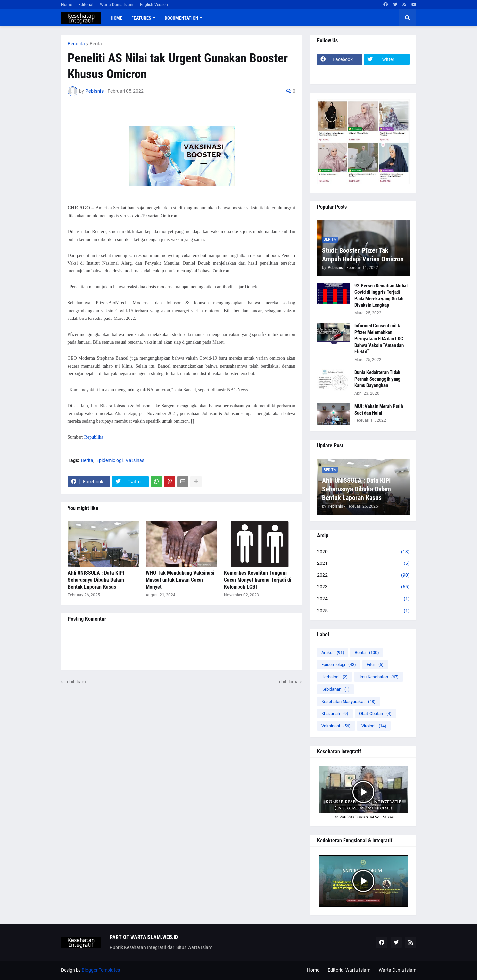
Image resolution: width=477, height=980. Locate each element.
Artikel (333, 652)
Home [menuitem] (116, 18)
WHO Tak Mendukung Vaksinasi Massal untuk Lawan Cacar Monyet (180, 580)
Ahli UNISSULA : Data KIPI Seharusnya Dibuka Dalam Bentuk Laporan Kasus (96, 580)
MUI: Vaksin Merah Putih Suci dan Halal (379, 410)
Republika (94, 437)
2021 (363, 563)
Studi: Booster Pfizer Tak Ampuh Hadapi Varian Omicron (363, 255)
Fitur (375, 665)
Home (66, 5)
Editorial (86, 5)
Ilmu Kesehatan (379, 677)
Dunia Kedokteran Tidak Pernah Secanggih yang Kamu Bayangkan (378, 379)
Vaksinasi (135, 460)
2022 (363, 575)
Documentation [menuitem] (182, 18)
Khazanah (335, 714)
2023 (363, 587)
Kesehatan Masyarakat (348, 701)
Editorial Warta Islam (349, 970)
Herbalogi (335, 677)
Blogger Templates (101, 970)
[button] (408, 18)
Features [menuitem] (141, 18)
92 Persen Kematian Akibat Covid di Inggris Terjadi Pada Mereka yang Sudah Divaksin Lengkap (381, 295)
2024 (363, 599)
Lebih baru (75, 682)
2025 (363, 611)
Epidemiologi (109, 460)
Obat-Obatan (375, 714)
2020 (363, 552)
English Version (154, 5)
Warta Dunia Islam (117, 5)
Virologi (374, 726)
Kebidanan (336, 689)
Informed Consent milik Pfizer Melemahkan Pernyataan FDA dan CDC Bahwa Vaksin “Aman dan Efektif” (379, 339)
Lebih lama (288, 682)
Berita (96, 44)
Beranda (76, 44)
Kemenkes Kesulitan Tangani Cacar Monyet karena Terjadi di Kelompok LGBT (258, 580)
